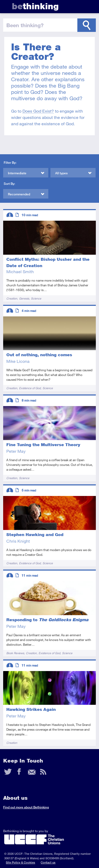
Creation (12, 298)
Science (36, 298)
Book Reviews (15, 653)
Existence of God (30, 388)
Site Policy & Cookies (20, 862)
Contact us (48, 862)
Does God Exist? (38, 111)
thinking (35, 6)
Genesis (24, 298)
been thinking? (25, 25)
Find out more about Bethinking (26, 807)
